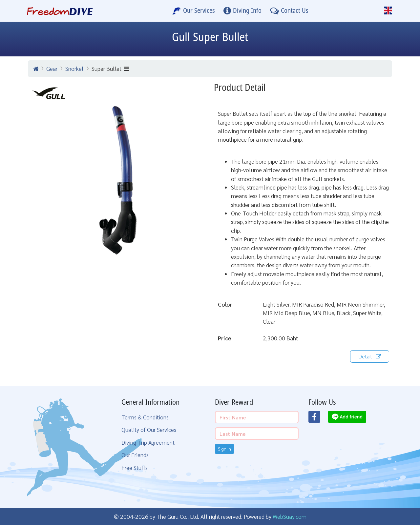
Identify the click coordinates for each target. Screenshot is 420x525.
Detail (370, 356)
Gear (52, 68)
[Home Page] (60, 11)
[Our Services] (194, 11)
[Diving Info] (242, 11)
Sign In (224, 449)
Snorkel (74, 68)
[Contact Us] (289, 11)
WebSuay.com (290, 516)
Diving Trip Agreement (148, 442)
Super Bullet (110, 68)
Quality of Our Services (149, 429)
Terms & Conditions (145, 417)
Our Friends (135, 455)
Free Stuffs (135, 467)
